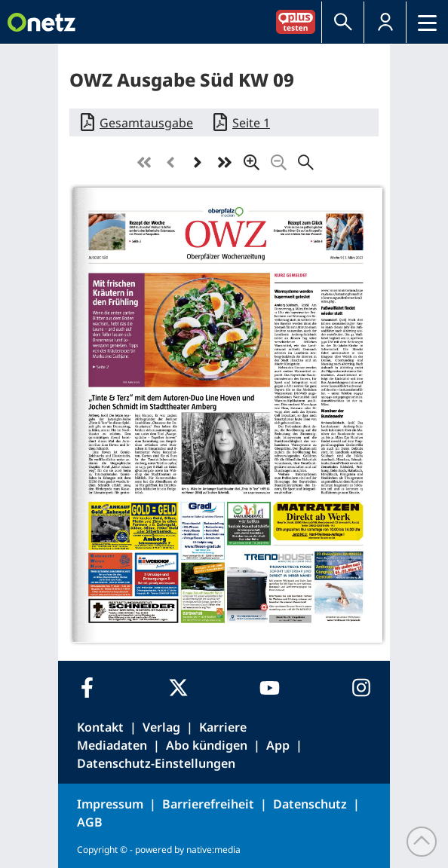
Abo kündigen (207, 745)
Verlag (161, 727)
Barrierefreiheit (208, 804)
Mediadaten (112, 745)
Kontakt (100, 727)
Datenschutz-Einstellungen (156, 763)
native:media (213, 850)
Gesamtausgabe (146, 123)
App (278, 745)
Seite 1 (251, 123)
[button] (385, 22)
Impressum (110, 804)
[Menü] (427, 22)
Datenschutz (310, 804)
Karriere (223, 727)
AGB (90, 822)
